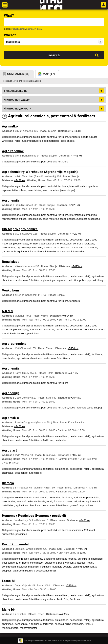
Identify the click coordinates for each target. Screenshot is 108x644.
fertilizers (75, 137)
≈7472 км (20, 426)
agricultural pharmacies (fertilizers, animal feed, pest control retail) (53, 240)
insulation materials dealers (56, 567)
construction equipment (43, 563)
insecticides (35, 190)
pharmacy (31, 29)
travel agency (19, 29)
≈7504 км (68, 316)
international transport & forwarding (65, 251)
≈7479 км (91, 488)
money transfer (28, 628)
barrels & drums (88, 248)
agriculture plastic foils (29, 248)
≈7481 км (73, 373)
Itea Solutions (85, 641)
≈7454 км (73, 348)
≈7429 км (75, 234)
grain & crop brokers (82, 505)
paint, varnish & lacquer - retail (76, 563)
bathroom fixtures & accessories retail (34, 571)
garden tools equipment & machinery (23, 251)
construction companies (29, 559)
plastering (49, 559)
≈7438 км (71, 585)
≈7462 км (64, 614)
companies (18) (18, 74)
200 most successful (88, 219)
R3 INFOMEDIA (52, 641)
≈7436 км (76, 131)
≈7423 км (75, 205)
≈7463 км (85, 520)
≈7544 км (76, 398)
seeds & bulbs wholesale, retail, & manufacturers (44, 501)
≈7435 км (75, 455)
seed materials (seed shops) (58, 141)
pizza (39, 29)
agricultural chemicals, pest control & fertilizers (42, 137)
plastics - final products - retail (61, 248)
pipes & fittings (96, 280)
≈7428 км (20, 180)
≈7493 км (81, 549)
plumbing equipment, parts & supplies (65, 280)
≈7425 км (77, 266)
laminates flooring (66, 559)
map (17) (49, 74)
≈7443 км (76, 156)
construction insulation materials (20, 567)
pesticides (33, 333)
